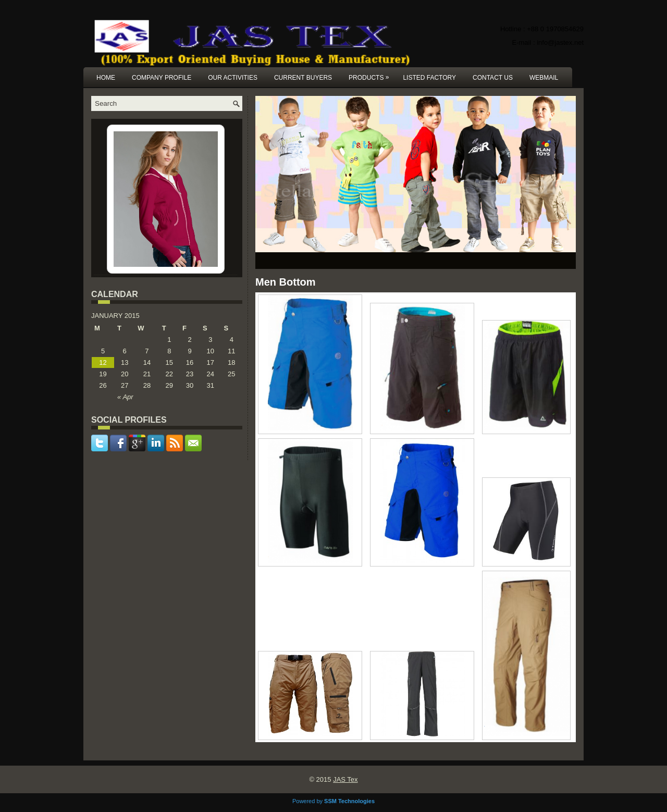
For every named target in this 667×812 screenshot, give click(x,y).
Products (371, 74)
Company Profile (162, 78)
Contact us (493, 78)
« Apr (125, 397)
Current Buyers (303, 78)
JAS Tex (345, 779)
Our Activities (233, 78)
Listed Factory (429, 78)
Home (106, 78)
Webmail (544, 78)
